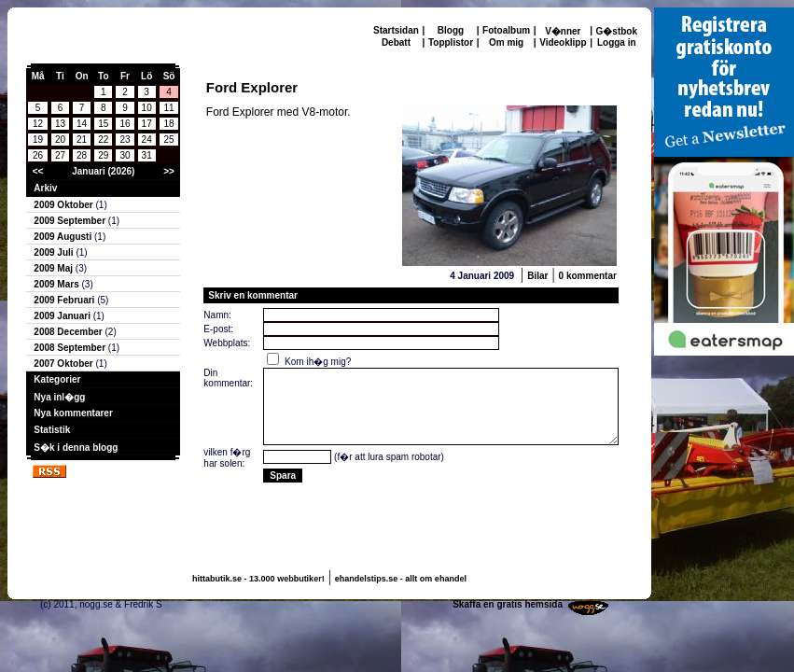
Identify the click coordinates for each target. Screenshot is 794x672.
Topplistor (451, 42)
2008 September (71, 348)
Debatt (396, 42)
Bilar (537, 276)
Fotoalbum (506, 30)
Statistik (52, 430)
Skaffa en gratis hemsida (508, 604)
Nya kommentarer (73, 413)
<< (38, 171)
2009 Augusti (64, 237)
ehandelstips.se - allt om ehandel (401, 579)
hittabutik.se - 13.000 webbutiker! (258, 579)
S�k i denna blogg (76, 448)
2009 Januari (63, 316)
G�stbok (617, 31)
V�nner (563, 31)
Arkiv (45, 188)
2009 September (71, 221)
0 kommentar (588, 276)
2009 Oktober (64, 205)
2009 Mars (57, 284)
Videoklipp (563, 42)
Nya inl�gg (59, 397)
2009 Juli (55, 252)
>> (169, 171)
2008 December (69, 332)
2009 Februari (65, 300)
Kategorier (57, 379)
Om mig (506, 42)
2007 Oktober (64, 364)
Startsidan (396, 30)
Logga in (617, 42)
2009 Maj (54, 268)
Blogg (451, 30)
